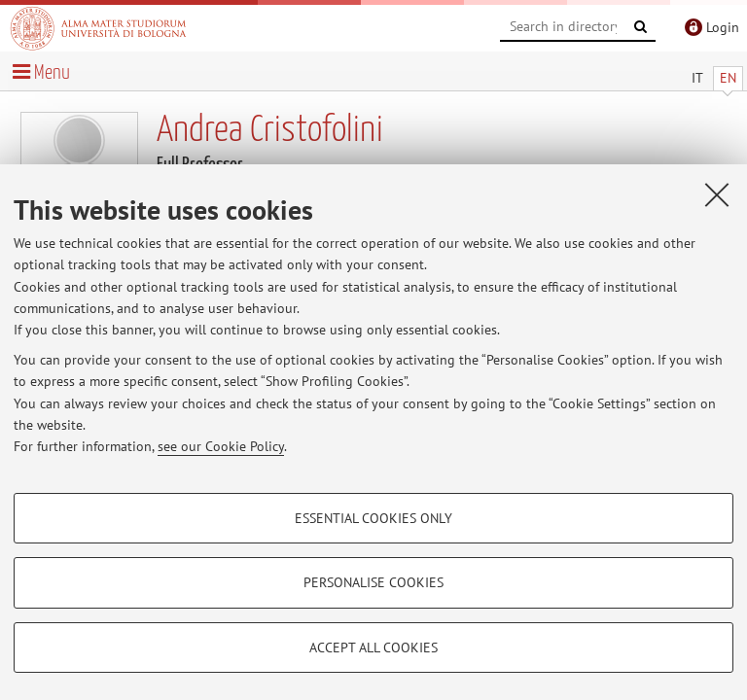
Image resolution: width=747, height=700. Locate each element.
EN (728, 78)
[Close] (717, 194)
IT (697, 78)
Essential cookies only (373, 518)
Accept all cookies (373, 647)
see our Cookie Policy (221, 446)
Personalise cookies (373, 582)
